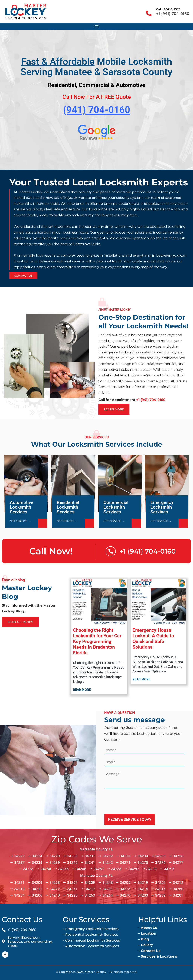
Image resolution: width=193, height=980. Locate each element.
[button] (96, 26)
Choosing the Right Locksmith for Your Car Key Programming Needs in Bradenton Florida (97, 641)
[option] (96, 228)
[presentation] (133, 800)
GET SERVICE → (20, 521)
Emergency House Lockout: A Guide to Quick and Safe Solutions (153, 639)
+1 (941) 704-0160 (173, 14)
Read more (82, 690)
